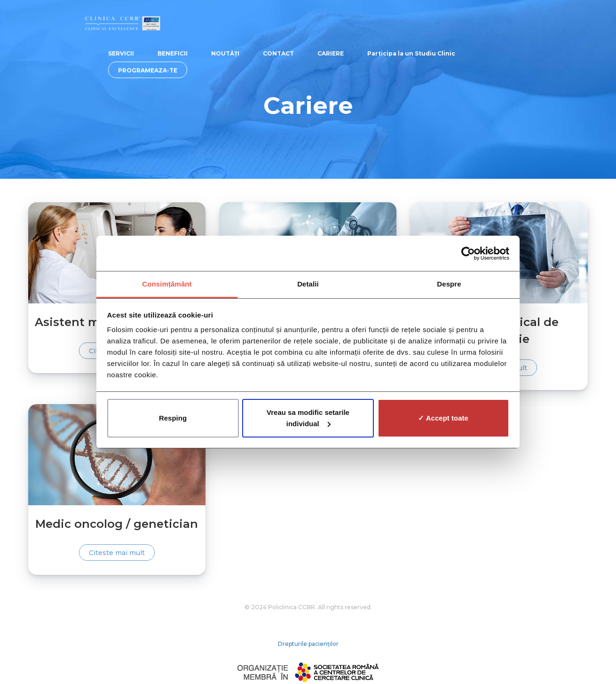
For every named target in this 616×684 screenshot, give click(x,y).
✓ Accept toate (443, 418)
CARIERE (331, 53)
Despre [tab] (449, 284)
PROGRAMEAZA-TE (148, 70)
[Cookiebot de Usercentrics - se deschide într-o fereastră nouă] (468, 254)
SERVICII (121, 53)
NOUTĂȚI (225, 53)
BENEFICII (173, 53)
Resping (173, 418)
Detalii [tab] (308, 284)
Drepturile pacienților (308, 644)
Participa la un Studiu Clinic (411, 53)
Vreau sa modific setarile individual (308, 418)
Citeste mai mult (117, 553)
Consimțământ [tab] (167, 284)
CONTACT (278, 53)
